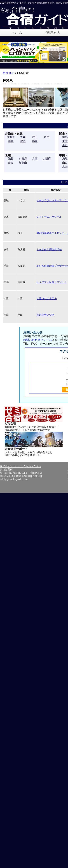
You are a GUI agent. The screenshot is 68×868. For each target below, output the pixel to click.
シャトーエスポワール (49, 217)
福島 (35, 141)
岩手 (47, 137)
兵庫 (35, 159)
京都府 (23, 159)
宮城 (23, 141)
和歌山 (23, 163)
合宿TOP (9, 73)
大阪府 (47, 159)
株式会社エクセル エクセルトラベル (20, 466)
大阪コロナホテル (47, 298)
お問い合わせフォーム (37, 340)
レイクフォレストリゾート (52, 282)
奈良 (11, 163)
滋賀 (11, 159)
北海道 (11, 137)
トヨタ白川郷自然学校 (49, 249)
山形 (11, 141)
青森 (23, 137)
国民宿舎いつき (45, 315)
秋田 (35, 137)
